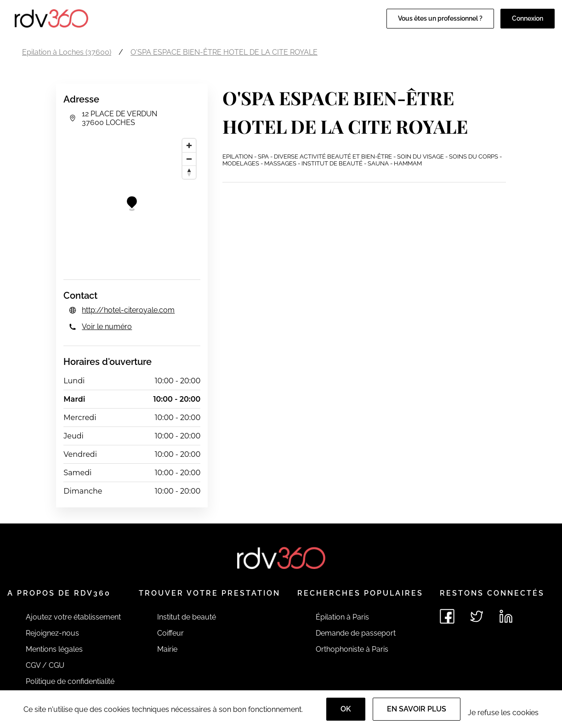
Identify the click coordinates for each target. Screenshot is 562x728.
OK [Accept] (346, 709)
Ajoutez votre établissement (73, 617)
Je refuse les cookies (503, 713)
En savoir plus (417, 709)
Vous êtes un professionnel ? (440, 18)
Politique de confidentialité (70, 681)
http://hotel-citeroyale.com (128, 310)
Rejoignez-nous (52, 633)
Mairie (167, 649)
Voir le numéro (107, 327)
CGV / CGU (45, 665)
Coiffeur (170, 633)
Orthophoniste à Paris (352, 649)
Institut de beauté (187, 617)
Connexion (528, 18)
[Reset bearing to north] (189, 172)
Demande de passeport (356, 633)
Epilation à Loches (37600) (67, 52)
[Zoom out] (189, 159)
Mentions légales (54, 649)
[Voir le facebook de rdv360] (447, 616)
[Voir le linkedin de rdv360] (506, 616)
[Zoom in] (189, 145)
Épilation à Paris (342, 617)
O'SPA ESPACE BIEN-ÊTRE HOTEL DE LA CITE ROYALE (224, 52)
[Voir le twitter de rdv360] (477, 616)
